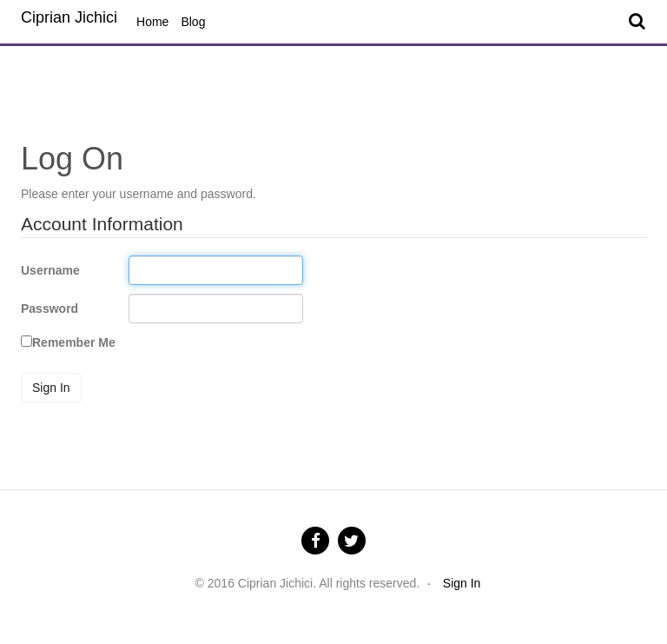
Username (50, 270)
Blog (193, 22)
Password (50, 309)
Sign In (51, 388)
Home (152, 22)
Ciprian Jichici (69, 17)
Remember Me (74, 342)
